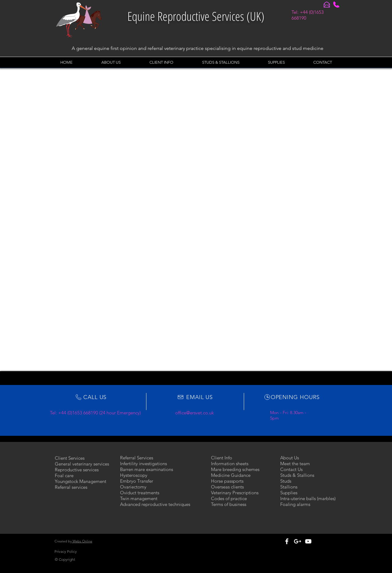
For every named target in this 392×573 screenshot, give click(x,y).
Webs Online (82, 541)
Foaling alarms (295, 504)
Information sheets (230, 464)
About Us (290, 458)
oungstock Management (82, 481)
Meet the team (295, 464)
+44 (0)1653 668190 (78, 413)
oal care (65, 475)
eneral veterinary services (84, 464)
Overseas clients (227, 487)
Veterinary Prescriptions (235, 493)
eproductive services (78, 470)
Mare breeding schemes (235, 469)
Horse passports (227, 481)
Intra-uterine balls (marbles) (308, 498)
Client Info (222, 458)
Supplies (289, 493)
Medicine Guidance (231, 475)
